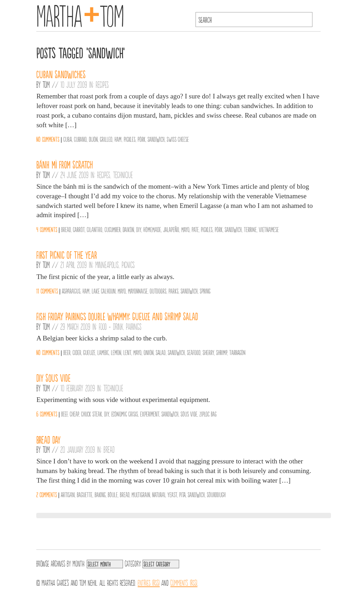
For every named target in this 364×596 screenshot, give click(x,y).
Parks (173, 291)
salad (161, 352)
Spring (205, 291)
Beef (64, 414)
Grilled (106, 139)
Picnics (128, 264)
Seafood (194, 352)
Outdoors (158, 291)
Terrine (250, 229)
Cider (77, 352)
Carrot (79, 229)
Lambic (103, 352)
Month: (79, 563)
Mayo (185, 229)
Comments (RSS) (184, 582)
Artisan (68, 494)
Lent (127, 352)
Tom (46, 84)
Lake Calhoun (104, 291)
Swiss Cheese (178, 139)
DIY (139, 229)
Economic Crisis (125, 414)
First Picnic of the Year (67, 254)
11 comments (47, 291)
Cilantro (95, 229)
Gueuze (89, 352)
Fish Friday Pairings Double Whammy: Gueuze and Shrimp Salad (117, 316)
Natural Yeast (165, 494)
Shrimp (222, 352)
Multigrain (141, 494)
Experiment (150, 414)
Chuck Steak (92, 414)
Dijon (93, 139)
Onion (149, 352)
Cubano (80, 139)
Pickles (130, 139)
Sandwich (156, 139)
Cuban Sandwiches (61, 74)
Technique (123, 174)
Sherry (208, 352)
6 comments (47, 414)
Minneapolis (107, 264)
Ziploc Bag (208, 414)
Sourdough (216, 494)
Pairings (134, 326)
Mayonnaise (138, 291)
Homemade (152, 229)
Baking (100, 494)
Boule (113, 494)
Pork (141, 139)
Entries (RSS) (149, 582)
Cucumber (113, 229)
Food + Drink (111, 326)
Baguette (85, 494)
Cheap (74, 414)
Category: (133, 563)
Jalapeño (171, 229)
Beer (67, 352)
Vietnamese (269, 229)
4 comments (47, 229)
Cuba (68, 139)
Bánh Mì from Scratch (65, 164)
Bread (66, 229)
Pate (195, 229)
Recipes (102, 84)
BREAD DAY (48, 439)
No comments (48, 139)
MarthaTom (80, 14)
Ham (118, 139)
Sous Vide (189, 414)
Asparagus (71, 291)
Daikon (128, 229)
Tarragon (237, 352)
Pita (182, 494)
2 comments (47, 494)
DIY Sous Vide (53, 377)
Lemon (116, 352)
